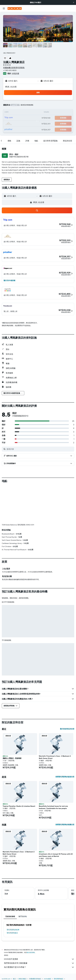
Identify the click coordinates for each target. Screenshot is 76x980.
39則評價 (15, 73)
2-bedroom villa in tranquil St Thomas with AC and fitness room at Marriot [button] (56, 855)
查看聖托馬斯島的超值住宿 (65, 777)
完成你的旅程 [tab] (10, 916)
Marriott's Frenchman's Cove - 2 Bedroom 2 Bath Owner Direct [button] (55, 757)
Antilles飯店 (48, 979)
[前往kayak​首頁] (15, 8)
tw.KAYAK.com (6, 979)
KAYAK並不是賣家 (39, 959)
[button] (74, 2)
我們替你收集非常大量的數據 (39, 963)
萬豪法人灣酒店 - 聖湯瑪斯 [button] (12, 758)
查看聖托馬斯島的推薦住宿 (65, 825)
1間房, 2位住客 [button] (11, 87)
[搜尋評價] (40, 449)
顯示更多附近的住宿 (67, 729)
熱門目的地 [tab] (23, 916)
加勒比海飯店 (22, 979)
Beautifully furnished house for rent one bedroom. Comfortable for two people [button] (53, 807)
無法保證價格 (31, 952)
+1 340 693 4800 (10, 70)
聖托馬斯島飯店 (12, 933)
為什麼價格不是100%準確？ (39, 967)
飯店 (14, 979)
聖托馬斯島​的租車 (13, 930)
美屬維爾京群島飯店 (35, 979)
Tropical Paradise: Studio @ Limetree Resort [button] (19, 806)
